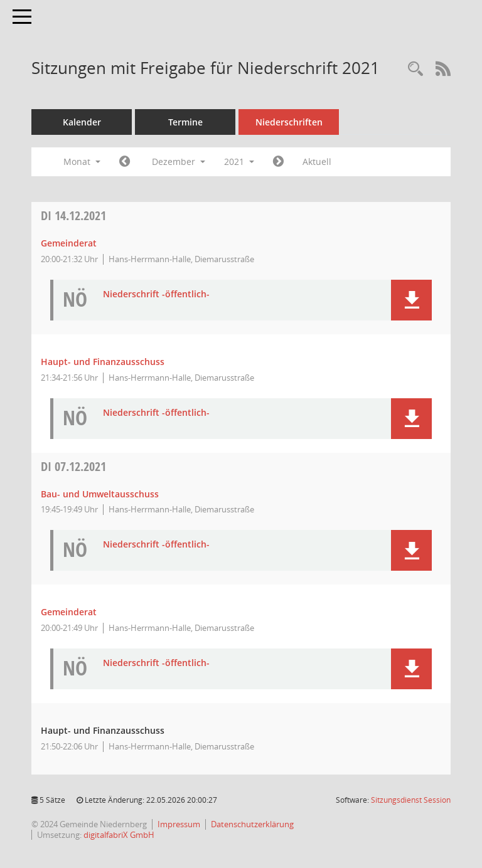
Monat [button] (82, 161)
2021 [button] (239, 161)
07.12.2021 (73, 466)
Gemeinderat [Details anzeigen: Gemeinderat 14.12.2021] (69, 243)
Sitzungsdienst (411, 800)
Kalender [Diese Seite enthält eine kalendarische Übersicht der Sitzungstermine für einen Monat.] (82, 122)
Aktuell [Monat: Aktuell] (317, 161)
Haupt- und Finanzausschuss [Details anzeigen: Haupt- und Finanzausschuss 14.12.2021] (103, 362)
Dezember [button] (179, 161)
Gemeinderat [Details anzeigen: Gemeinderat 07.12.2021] (69, 612)
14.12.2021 (73, 215)
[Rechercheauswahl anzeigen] (415, 69)
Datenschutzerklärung (252, 824)
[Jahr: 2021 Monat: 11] (125, 162)
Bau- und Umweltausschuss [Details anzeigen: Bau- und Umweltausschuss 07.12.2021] (100, 494)
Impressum (179, 824)
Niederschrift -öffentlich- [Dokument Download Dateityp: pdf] (156, 294)
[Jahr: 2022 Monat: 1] (278, 162)
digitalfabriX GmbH (119, 835)
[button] (411, 300)
